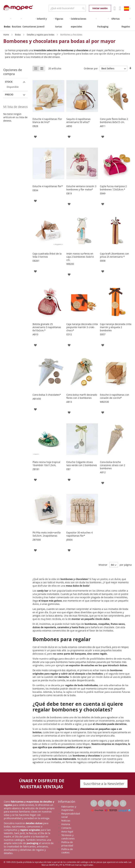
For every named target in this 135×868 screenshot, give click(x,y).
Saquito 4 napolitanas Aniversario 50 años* (78, 121)
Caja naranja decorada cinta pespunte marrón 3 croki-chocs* (82, 327)
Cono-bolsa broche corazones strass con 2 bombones (113, 465)
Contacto (66, 828)
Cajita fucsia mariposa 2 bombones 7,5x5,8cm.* (113, 188)
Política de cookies (67, 851)
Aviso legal (67, 832)
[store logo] (18, 8)
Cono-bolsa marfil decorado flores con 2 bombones (82, 396)
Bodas (18, 35)
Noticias (66, 821)
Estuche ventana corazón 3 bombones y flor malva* (81, 188)
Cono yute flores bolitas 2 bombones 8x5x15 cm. (114, 121)
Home (6, 35)
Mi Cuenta (114, 8)
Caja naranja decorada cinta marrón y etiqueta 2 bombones (116, 327)
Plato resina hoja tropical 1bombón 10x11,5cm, (46, 464)
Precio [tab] (9, 94)
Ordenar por (91, 68)
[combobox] (67, 8)
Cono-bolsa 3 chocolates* (47, 395)
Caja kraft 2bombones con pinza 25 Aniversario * (114, 255)
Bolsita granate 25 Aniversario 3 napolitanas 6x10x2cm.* (47, 327)
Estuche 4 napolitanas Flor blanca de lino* (47, 121)
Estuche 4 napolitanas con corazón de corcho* (115, 396)
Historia (66, 824)
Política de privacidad (67, 844)
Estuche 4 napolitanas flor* (48, 186)
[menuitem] (8, 23)
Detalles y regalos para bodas (41, 35)
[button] (35, 137)
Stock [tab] (9, 82)
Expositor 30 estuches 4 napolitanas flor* (79, 534)
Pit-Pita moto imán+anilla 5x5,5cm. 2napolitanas (47, 534)
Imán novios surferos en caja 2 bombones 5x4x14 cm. (80, 257)
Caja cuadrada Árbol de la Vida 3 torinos (47, 255)
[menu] (67, 23)
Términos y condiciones (68, 837)
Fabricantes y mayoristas (69, 808)
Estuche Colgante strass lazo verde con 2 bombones (82, 464)
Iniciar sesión (100, 8)
